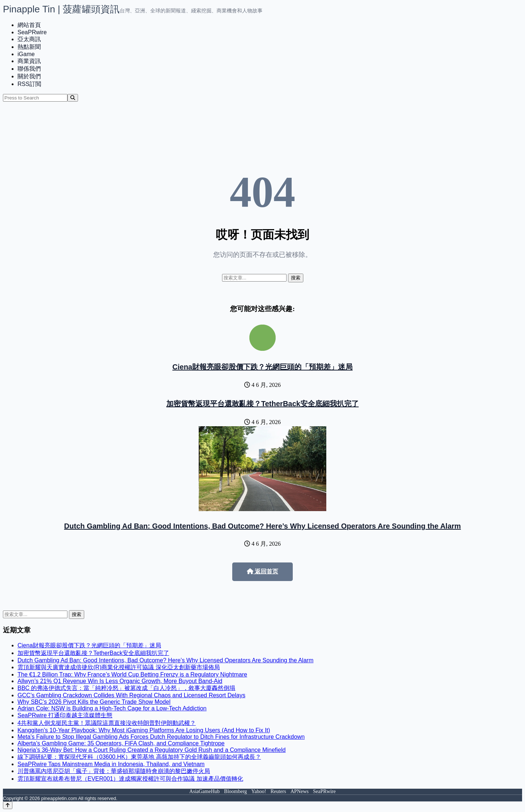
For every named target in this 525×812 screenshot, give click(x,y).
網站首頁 (29, 25)
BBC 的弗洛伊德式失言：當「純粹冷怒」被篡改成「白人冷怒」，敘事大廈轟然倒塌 (126, 688)
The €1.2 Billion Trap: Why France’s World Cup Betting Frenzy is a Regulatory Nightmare (132, 674)
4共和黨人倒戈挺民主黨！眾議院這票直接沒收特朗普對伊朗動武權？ (107, 723)
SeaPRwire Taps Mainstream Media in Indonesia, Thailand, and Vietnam (111, 764)
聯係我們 (29, 69)
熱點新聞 (29, 47)
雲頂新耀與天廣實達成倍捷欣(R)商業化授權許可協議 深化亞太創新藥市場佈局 (119, 667)
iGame (26, 54)
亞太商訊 (29, 39)
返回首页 (262, 571)
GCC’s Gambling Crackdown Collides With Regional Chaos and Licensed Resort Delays (131, 695)
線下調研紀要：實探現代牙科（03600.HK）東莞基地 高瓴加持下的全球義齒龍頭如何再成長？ (139, 757)
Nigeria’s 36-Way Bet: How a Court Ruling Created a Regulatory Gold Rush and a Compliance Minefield (151, 750)
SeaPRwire (32, 32)
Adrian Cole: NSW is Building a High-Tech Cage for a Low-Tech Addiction (112, 708)
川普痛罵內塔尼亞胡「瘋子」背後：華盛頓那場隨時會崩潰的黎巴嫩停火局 (114, 771)
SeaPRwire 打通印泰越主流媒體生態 (65, 715)
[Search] (73, 98)
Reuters (278, 791)
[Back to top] (8, 805)
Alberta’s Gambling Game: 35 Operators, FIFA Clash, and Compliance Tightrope (121, 743)
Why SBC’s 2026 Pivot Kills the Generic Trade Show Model (94, 702)
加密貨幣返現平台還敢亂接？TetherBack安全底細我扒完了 (262, 404)
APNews (300, 791)
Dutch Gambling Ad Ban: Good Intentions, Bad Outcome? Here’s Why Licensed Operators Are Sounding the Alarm (262, 526)
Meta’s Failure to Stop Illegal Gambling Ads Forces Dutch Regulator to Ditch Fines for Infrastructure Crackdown (161, 737)
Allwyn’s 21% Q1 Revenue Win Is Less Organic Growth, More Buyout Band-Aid (120, 681)
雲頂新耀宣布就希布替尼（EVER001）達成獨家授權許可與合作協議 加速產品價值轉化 (130, 779)
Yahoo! (259, 791)
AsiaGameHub (204, 791)
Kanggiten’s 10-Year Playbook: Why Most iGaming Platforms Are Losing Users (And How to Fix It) (144, 730)
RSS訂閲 (29, 84)
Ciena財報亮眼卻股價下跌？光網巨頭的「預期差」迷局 (262, 367)
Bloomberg (236, 791)
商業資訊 (29, 61)
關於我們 (29, 76)
